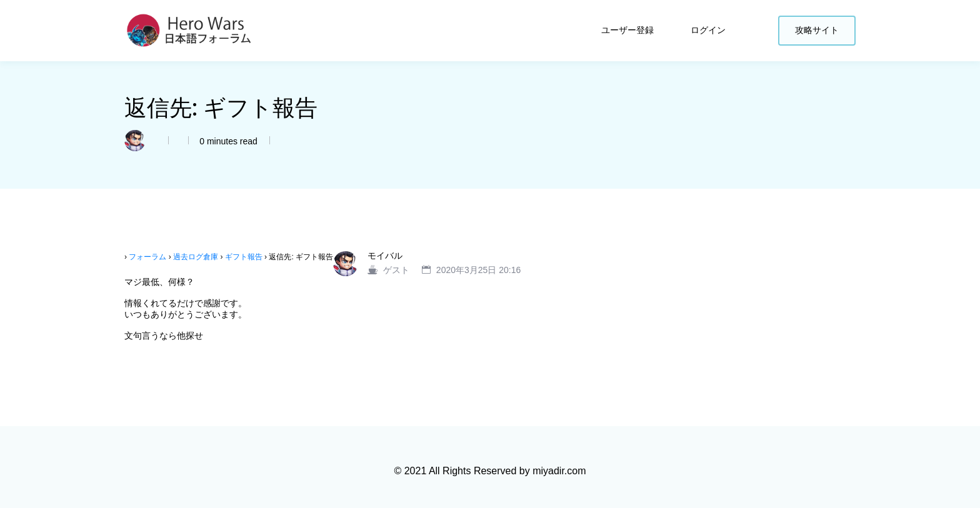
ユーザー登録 (629, 30)
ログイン (709, 30)
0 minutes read (227, 141)
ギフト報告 (244, 257)
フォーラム (147, 257)
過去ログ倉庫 (196, 257)
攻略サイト (817, 30)
